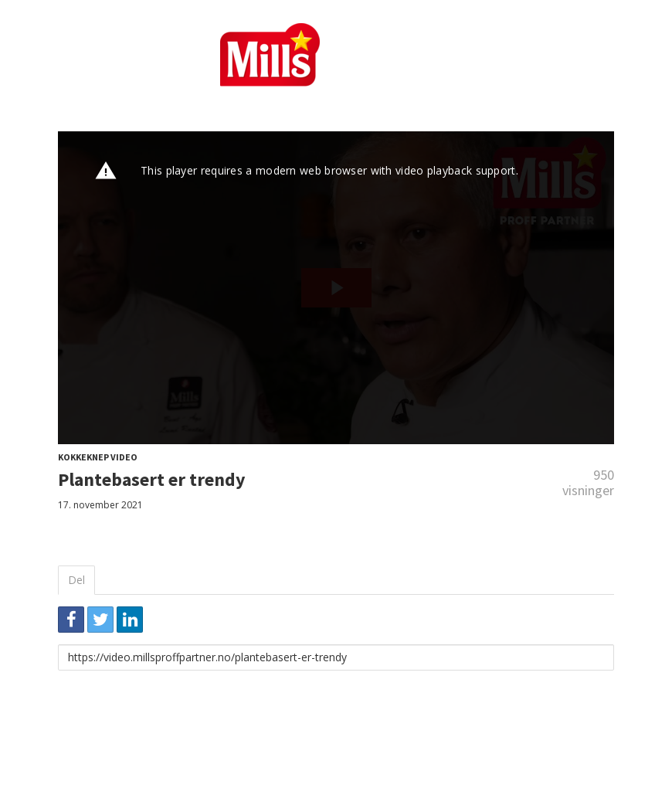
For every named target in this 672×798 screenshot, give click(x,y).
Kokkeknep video (98, 457)
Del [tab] (76, 580)
